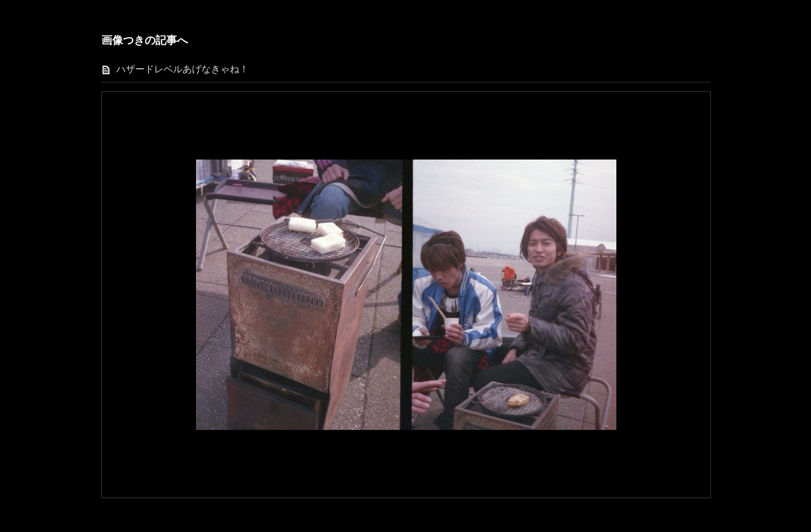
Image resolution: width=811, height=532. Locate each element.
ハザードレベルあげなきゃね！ (182, 69)
